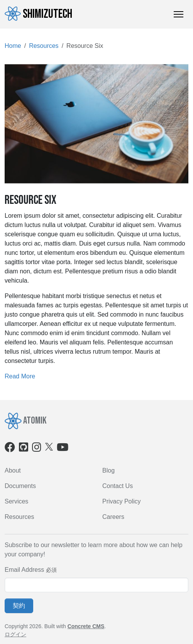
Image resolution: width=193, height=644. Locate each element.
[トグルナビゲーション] (179, 14)
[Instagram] (37, 449)
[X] (49, 446)
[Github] (24, 449)
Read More (20, 376)
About (13, 470)
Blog (108, 470)
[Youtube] (63, 449)
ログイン (15, 634)
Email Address (24, 570)
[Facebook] (10, 449)
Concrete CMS (86, 626)
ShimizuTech (38, 14)
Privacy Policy (122, 501)
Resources (44, 46)
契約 (19, 606)
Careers (113, 517)
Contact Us (118, 486)
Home (13, 46)
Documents (20, 486)
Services (16, 501)
